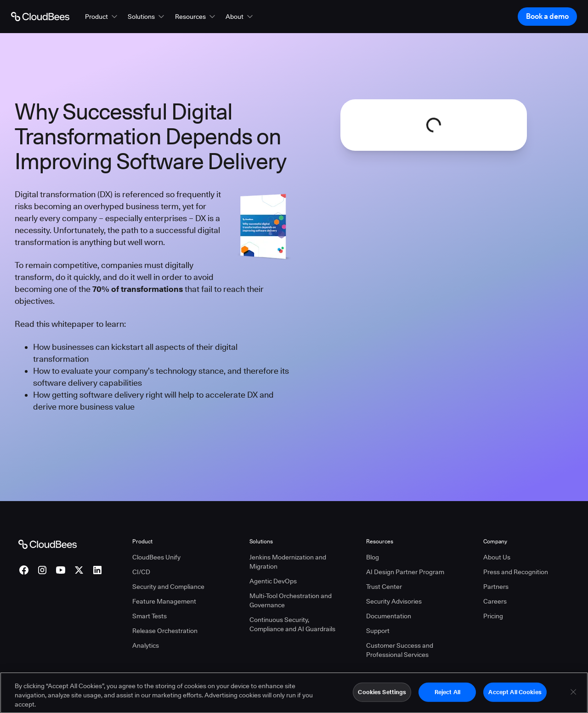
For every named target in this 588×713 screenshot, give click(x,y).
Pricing (493, 616)
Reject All (447, 696)
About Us (497, 557)
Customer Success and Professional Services (400, 650)
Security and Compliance (168, 587)
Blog (373, 557)
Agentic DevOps (273, 581)
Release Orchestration (165, 631)
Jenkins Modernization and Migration (288, 562)
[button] (102, 17)
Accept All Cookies (515, 696)
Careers (495, 601)
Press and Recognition (516, 572)
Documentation (389, 616)
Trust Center (384, 587)
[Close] (573, 696)
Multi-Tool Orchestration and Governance (291, 600)
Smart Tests (150, 616)
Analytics (146, 645)
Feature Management (164, 601)
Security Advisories (394, 601)
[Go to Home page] (40, 17)
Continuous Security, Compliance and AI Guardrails (292, 624)
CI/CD (141, 572)
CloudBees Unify (156, 557)
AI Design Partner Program (405, 572)
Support (378, 631)
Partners (496, 587)
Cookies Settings (382, 696)
